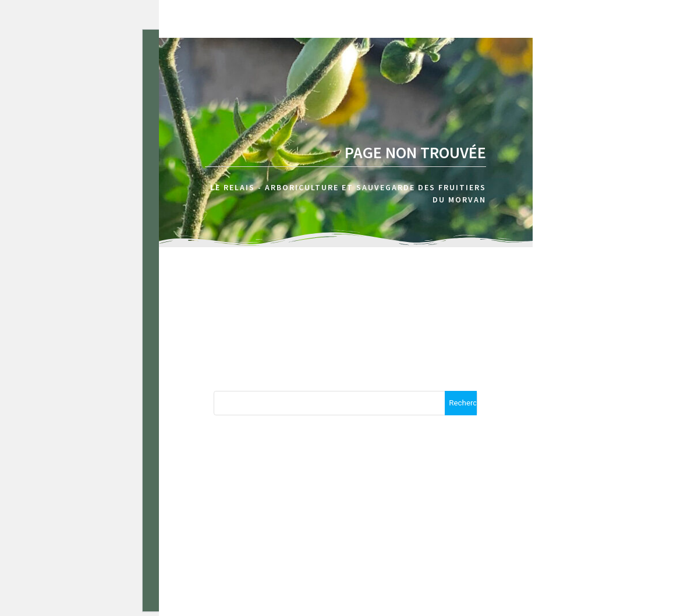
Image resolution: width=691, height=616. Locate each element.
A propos (548, 70)
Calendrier (629, 70)
